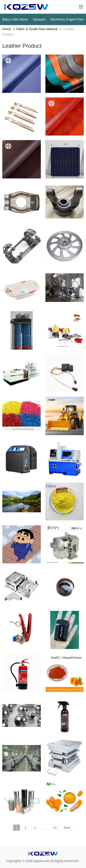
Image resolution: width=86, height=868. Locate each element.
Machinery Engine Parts (67, 19)
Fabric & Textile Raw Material (37, 29)
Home (7, 29)
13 (55, 828)
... (44, 828)
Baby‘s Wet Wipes (15, 19)
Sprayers (39, 19)
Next (67, 828)
